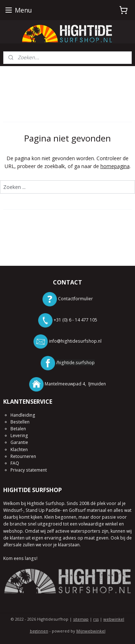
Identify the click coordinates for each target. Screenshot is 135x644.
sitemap (81, 619)
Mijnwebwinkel (91, 631)
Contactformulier (75, 299)
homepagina (115, 166)
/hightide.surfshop (75, 363)
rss (96, 619)
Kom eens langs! (20, 558)
